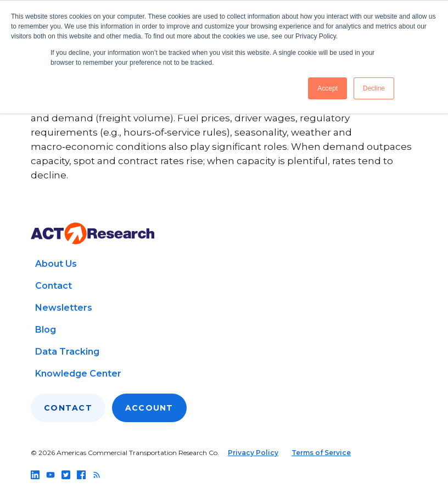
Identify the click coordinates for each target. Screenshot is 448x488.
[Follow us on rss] (97, 475)
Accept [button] (327, 88)
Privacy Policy (253, 453)
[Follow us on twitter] (66, 475)
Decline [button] (374, 88)
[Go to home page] (93, 234)
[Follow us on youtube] (51, 475)
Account (149, 408)
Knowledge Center (78, 374)
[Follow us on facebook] (81, 475)
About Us (56, 264)
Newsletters (64, 308)
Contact (54, 286)
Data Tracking (67, 352)
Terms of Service (321, 453)
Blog (46, 330)
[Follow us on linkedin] (35, 475)
